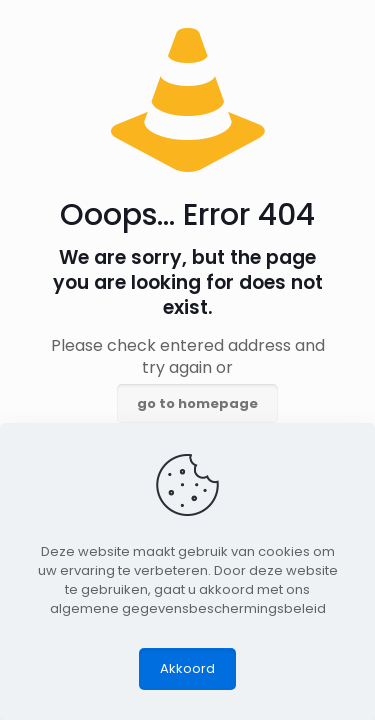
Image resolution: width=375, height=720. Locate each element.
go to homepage (197, 403)
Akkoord (187, 668)
